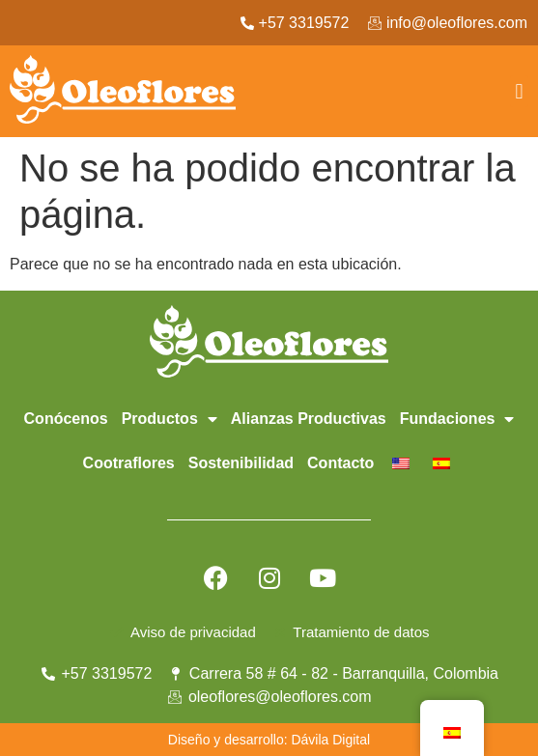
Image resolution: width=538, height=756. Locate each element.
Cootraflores (129, 463)
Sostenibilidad (241, 463)
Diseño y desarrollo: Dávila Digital (269, 740)
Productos (170, 419)
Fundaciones (457, 419)
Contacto (340, 463)
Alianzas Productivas (309, 419)
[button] (519, 91)
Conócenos (66, 419)
